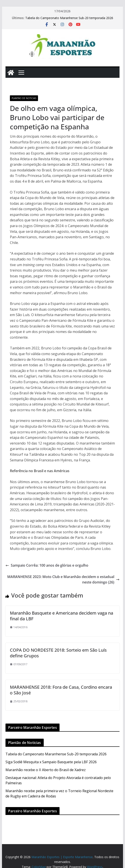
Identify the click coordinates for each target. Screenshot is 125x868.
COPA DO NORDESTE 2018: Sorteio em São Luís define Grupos (58, 653)
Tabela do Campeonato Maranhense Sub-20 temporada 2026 (69, 18)
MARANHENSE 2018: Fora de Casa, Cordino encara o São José (61, 690)
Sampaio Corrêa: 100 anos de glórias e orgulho (47, 565)
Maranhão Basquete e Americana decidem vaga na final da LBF (62, 616)
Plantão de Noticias (24, 98)
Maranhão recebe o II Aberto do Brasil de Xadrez (46, 770)
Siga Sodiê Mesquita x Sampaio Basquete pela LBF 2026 (51, 762)
